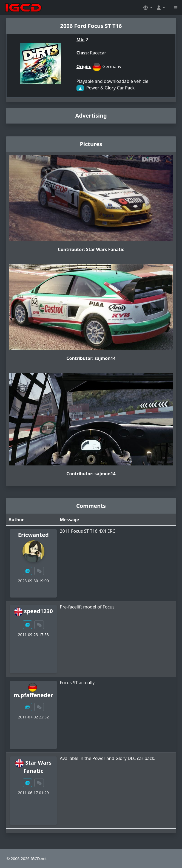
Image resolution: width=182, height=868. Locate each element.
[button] (148, 8)
